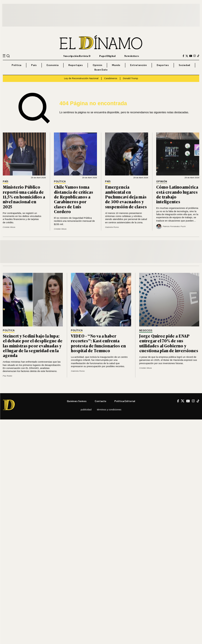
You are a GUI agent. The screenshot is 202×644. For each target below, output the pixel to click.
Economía (53, 65)
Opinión (97, 65)
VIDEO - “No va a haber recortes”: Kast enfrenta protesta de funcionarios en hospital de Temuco (98, 343)
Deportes (163, 65)
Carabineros (111, 78)
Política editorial (125, 401)
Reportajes (76, 65)
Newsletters (132, 56)
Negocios (146, 330)
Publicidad (86, 409)
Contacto (100, 401)
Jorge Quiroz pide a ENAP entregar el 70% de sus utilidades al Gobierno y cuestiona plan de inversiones (169, 343)
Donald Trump (130, 78)
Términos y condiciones (109, 409)
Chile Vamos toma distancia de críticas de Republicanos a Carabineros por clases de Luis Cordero (74, 199)
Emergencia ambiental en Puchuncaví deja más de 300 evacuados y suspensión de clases (126, 197)
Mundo (116, 65)
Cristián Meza (9, 227)
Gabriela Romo (112, 227)
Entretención (138, 65)
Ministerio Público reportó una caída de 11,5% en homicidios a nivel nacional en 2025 (24, 197)
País (34, 65)
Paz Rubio (7, 376)
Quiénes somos (77, 401)
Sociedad (184, 65)
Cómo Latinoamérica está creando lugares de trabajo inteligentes (177, 194)
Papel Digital (107, 56)
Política (16, 65)
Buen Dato (101, 70)
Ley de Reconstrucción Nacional (81, 78)
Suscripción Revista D (77, 56)
